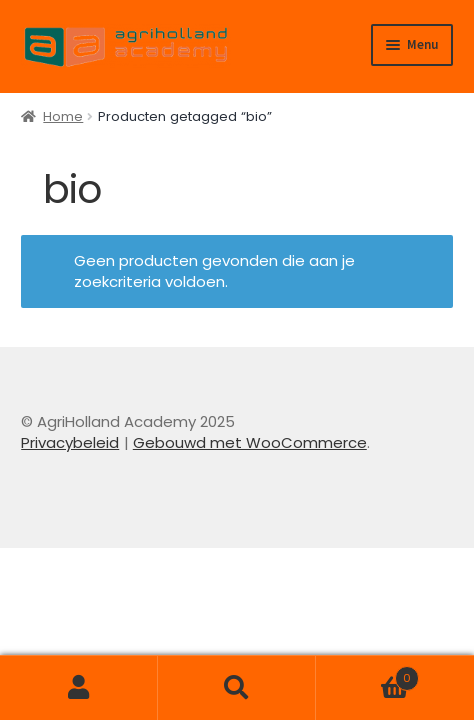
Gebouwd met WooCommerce (250, 442)
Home (63, 116)
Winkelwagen (367, 673)
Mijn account (79, 688)
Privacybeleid (70, 442)
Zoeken (237, 688)
